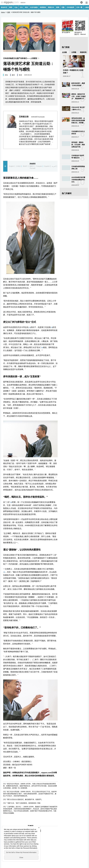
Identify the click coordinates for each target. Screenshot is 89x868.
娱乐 (13, 75)
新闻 (58, 7)
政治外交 (4, 7)
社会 (16, 7)
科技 (26, 7)
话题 (63, 7)
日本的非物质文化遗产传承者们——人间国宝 (22, 58)
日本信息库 (70, 7)
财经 (11, 7)
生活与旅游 (34, 7)
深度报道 (43, 7)
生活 (20, 75)
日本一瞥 (79, 7)
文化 (21, 7)
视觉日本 (51, 7)
